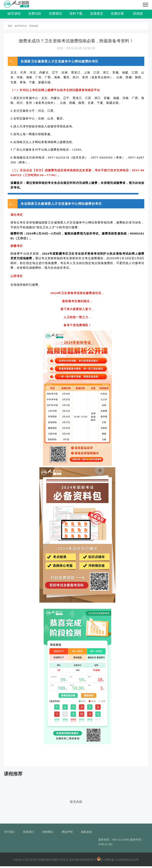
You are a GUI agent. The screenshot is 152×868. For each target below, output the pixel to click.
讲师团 (138, 14)
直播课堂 (97, 14)
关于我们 (9, 834)
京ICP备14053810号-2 (82, 861)
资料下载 (76, 14)
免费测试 (55, 14)
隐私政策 (87, 834)
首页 (10, 28)
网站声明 (67, 834)
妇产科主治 (21, 28)
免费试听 (35, 14)
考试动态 (34, 28)
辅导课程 (14, 14)
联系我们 (29, 834)
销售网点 (48, 834)
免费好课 (117, 14)
